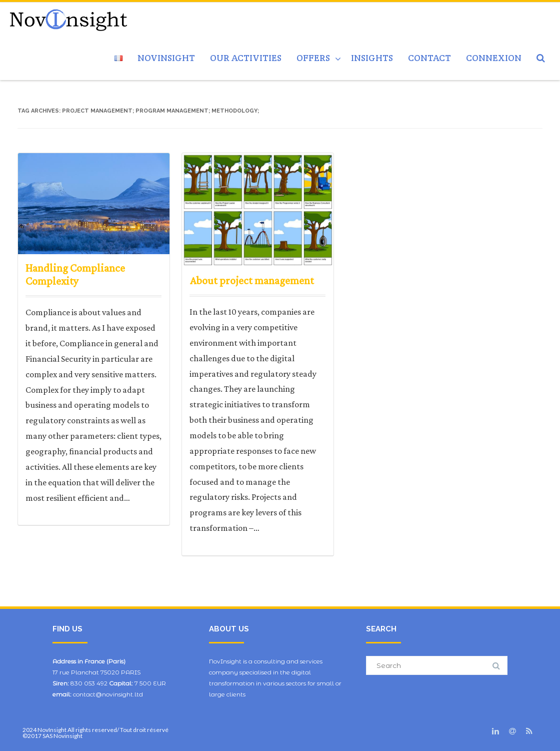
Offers (313, 58)
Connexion (494, 58)
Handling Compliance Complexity (75, 274)
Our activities (246, 58)
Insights (372, 58)
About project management (252, 280)
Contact (429, 58)
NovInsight (166, 58)
